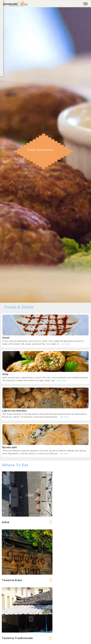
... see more (65, 344)
